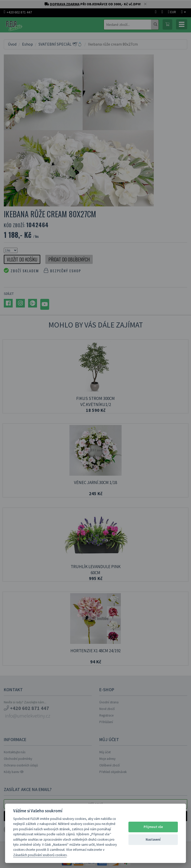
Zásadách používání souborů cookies (40, 855)
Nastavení (153, 840)
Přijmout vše (153, 827)
